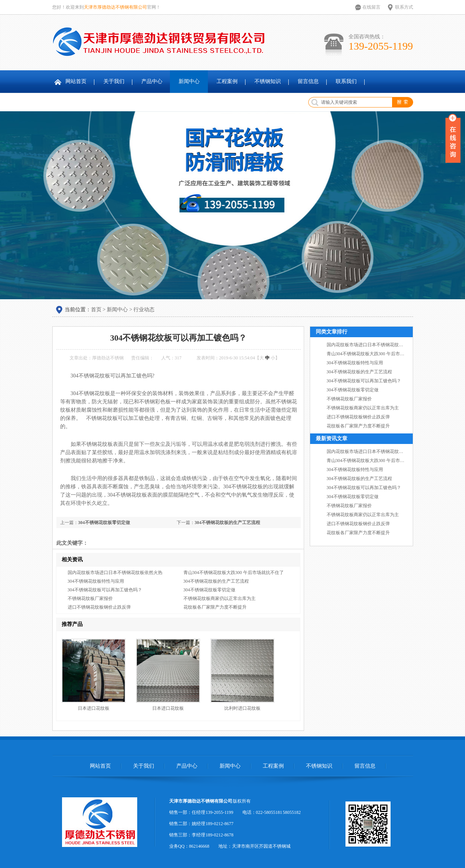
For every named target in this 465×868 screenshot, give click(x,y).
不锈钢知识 (268, 81)
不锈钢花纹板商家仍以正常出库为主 (220, 598)
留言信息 (308, 81)
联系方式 (404, 7)
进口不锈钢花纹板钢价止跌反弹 (99, 607)
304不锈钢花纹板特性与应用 (96, 581)
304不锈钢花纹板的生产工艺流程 (227, 523)
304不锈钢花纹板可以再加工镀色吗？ (105, 590)
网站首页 (76, 81)
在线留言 (371, 7)
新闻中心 (189, 81)
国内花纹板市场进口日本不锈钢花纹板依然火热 (115, 573)
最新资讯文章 (332, 439)
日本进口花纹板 (94, 708)
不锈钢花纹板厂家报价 (90, 598)
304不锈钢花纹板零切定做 (104, 523)
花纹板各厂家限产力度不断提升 (215, 607)
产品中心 (152, 81)
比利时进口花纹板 (242, 708)
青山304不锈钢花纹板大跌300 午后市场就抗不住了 (234, 573)
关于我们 (114, 81)
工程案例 (227, 81)
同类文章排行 (332, 332)
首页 (96, 310)
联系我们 (346, 81)
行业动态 (144, 310)
